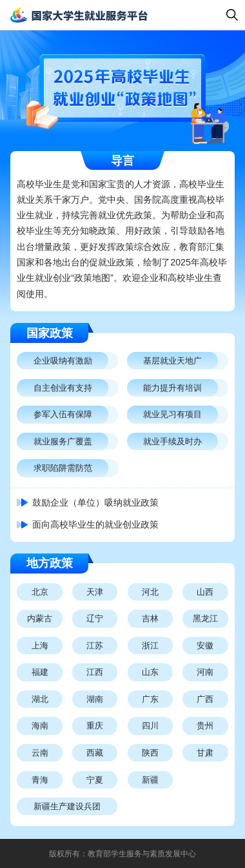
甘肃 (205, 753)
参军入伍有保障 (63, 414)
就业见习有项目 (172, 414)
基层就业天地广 (172, 361)
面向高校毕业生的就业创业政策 (95, 524)
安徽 (205, 646)
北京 (40, 592)
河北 (150, 592)
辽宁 (95, 618)
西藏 (95, 753)
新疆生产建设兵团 (67, 806)
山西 (205, 592)
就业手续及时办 (172, 441)
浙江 (150, 646)
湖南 (95, 699)
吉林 (150, 618)
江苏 (95, 646)
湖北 (40, 699)
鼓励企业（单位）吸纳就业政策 (95, 502)
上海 (40, 646)
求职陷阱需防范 (63, 468)
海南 (40, 726)
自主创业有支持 (63, 388)
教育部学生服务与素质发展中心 (142, 854)
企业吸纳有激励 (63, 361)
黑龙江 (205, 618)
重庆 (95, 726)
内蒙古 (40, 618)
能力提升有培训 (172, 388)
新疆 (150, 780)
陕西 (150, 753)
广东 (150, 699)
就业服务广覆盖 (63, 441)
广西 (205, 699)
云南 (40, 753)
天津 (95, 592)
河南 (205, 672)
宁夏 (95, 780)
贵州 (205, 726)
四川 (150, 726)
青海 (40, 780)
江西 (95, 672)
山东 (150, 672)
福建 (40, 672)
